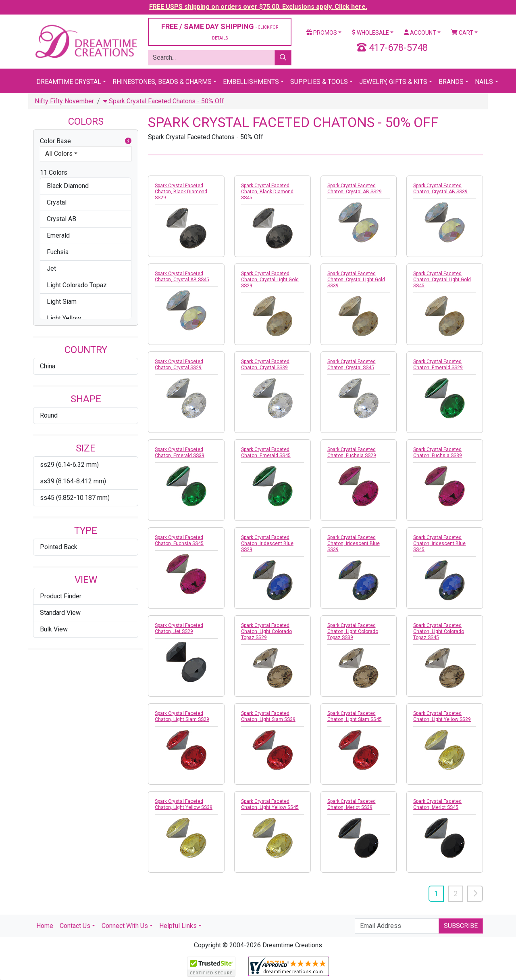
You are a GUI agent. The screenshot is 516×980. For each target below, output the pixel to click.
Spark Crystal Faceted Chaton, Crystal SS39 (265, 365)
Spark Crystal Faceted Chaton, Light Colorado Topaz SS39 (353, 631)
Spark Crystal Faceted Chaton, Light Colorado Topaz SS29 (266, 631)
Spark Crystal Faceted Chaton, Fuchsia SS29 (352, 452)
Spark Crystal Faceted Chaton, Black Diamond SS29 (181, 192)
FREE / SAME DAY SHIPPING (220, 31)
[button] (128, 141)
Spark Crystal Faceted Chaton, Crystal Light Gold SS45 (442, 280)
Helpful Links (178, 926)
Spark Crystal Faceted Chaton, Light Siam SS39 (268, 716)
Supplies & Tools (319, 82)
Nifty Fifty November (64, 101)
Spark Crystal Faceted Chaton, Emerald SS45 (266, 452)
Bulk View (54, 629)
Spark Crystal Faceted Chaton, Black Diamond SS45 (267, 192)
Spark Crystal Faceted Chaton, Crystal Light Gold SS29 (270, 280)
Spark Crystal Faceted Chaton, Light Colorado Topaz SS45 (439, 631)
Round (49, 415)
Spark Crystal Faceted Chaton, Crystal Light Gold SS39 (356, 280)
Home (45, 926)
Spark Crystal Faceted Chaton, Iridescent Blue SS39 (354, 543)
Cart (462, 33)
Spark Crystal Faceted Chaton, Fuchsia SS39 (438, 452)
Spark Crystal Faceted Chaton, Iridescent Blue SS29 (267, 543)
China (48, 366)
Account (420, 33)
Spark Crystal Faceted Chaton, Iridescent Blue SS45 (439, 543)
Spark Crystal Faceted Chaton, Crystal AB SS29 (355, 189)
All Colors (59, 154)
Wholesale (370, 33)
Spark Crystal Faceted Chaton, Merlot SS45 (437, 804)
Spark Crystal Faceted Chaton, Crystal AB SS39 (440, 189)
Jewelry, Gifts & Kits (393, 82)
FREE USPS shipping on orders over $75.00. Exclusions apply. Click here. (258, 7)
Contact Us (75, 926)
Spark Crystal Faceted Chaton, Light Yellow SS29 (442, 716)
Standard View (60, 613)
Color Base (86, 141)
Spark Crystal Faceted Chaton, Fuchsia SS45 (179, 540)
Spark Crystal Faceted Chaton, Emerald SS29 (438, 365)
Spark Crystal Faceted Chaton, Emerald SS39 (180, 452)
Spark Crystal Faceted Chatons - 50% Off (164, 101)
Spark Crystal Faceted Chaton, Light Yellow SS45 (270, 804)
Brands (451, 82)
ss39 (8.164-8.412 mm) (73, 481)
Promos (322, 33)
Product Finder (61, 596)
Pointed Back (59, 547)
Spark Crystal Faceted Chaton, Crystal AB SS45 (182, 277)
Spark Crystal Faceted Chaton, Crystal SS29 (179, 365)
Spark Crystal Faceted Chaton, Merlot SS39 (352, 804)
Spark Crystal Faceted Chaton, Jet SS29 (179, 628)
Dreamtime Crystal (69, 82)
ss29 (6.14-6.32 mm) (69, 465)
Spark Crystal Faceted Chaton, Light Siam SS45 (355, 716)
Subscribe (461, 926)
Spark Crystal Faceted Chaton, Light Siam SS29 (182, 716)
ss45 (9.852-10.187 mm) (75, 498)
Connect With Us (125, 926)
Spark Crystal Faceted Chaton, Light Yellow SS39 (184, 804)
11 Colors (54, 172)
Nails (484, 82)
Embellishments (251, 82)
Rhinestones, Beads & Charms (162, 82)
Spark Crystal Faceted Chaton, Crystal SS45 (352, 365)
